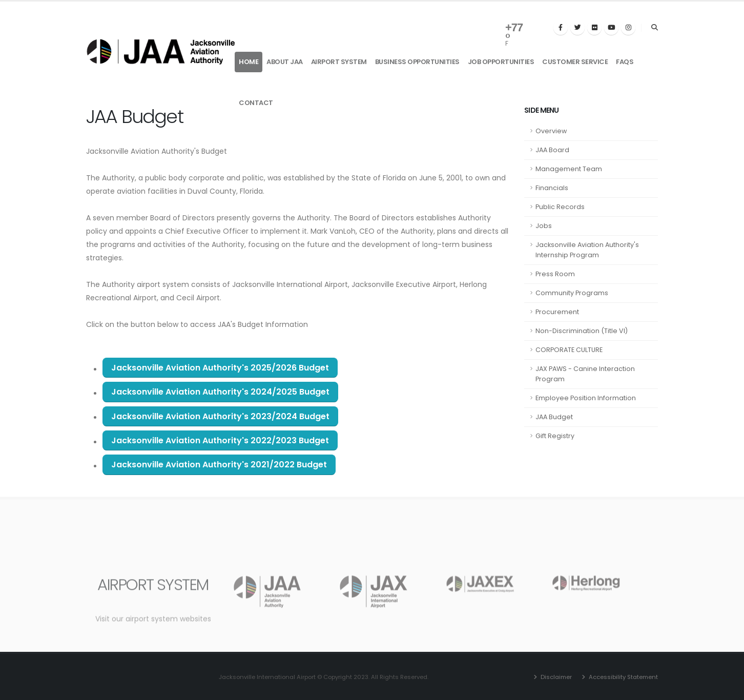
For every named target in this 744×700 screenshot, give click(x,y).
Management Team (569, 169)
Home (249, 62)
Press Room (555, 274)
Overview (551, 131)
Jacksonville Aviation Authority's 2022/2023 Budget (220, 440)
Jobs (544, 226)
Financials (552, 188)
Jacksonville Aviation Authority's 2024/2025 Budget (220, 392)
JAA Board (552, 150)
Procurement (557, 312)
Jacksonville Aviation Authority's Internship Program (587, 250)
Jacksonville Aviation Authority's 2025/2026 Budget (220, 368)
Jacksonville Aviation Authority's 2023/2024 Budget (220, 416)
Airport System (339, 62)
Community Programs (572, 293)
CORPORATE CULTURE (569, 350)
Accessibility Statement (623, 677)
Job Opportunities (501, 62)
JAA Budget (554, 417)
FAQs (625, 62)
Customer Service (575, 62)
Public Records (560, 207)
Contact (256, 103)
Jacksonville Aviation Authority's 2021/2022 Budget (219, 465)
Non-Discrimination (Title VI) (582, 331)
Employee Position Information (586, 398)
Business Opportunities (417, 62)
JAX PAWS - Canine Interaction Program (585, 374)
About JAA (285, 62)
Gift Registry (555, 436)
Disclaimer (555, 677)
